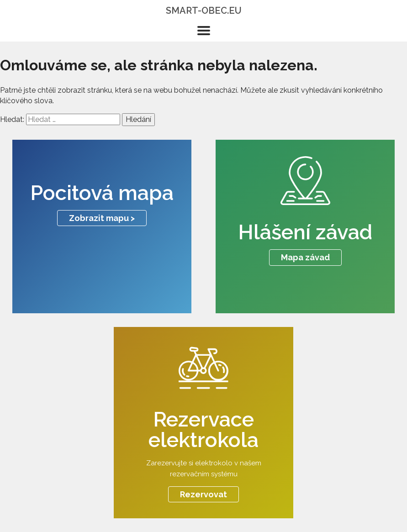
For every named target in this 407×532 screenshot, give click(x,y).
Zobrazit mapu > (102, 218)
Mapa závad (305, 257)
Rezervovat (203, 494)
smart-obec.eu (204, 11)
